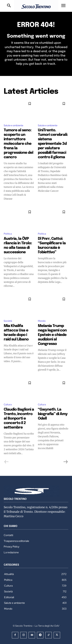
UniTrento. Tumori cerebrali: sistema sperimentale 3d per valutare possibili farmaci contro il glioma (53, 144)
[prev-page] (7, 462)
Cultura (8, 404)
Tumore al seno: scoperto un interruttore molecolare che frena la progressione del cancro (18, 144)
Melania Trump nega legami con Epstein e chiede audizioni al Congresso (52, 335)
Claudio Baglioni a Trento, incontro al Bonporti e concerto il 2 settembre (19, 419)
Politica (8, 234)
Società (8, 321)
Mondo (42, 321)
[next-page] (65, 462)
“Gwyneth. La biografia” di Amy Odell (53, 414)
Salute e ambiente (13, 125)
